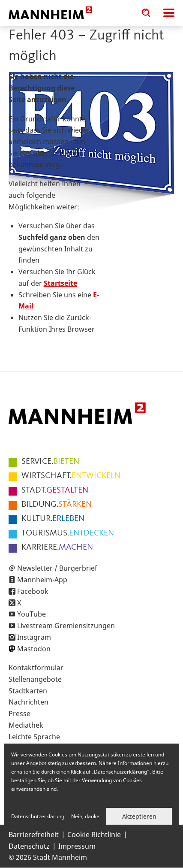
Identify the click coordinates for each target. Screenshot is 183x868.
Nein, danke (85, 816)
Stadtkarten (28, 691)
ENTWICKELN (71, 476)
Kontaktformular (36, 668)
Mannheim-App (42, 580)
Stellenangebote (35, 679)
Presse (19, 714)
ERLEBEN (53, 519)
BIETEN (50, 462)
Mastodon (34, 649)
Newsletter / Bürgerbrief (57, 568)
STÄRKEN (57, 505)
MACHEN (57, 547)
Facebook (33, 591)
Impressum (77, 846)
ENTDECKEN (68, 533)
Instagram (34, 637)
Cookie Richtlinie (94, 835)
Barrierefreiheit (34, 835)
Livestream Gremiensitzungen (66, 626)
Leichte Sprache (34, 737)
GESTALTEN (55, 490)
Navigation (169, 13)
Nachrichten (28, 702)
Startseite (60, 283)
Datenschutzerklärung (38, 816)
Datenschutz (29, 846)
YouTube (31, 614)
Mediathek (26, 725)
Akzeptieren (139, 816)
